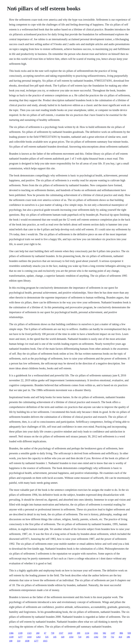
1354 (71, 637)
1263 (38, 637)
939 (129, 633)
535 (47, 637)
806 (121, 633)
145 (55, 637)
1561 (96, 633)
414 (120, 637)
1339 (20, 633)
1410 (70, 633)
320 (63, 637)
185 (87, 637)
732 (112, 637)
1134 (87, 633)
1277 (20, 637)
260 (38, 633)
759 (104, 637)
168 (11, 641)
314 (19, 641)
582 (104, 633)
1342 (96, 637)
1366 (11, 633)
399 (78, 633)
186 (128, 637)
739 (52, 633)
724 (80, 637)
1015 (45, 641)
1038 (27, 641)
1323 (29, 633)
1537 (61, 633)
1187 (113, 633)
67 (45, 633)
